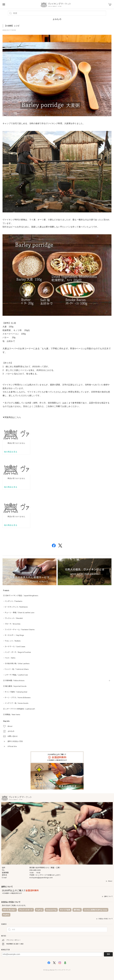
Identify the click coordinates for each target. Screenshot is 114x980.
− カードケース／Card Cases (14, 647)
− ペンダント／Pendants (13, 601)
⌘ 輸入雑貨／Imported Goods (15, 686)
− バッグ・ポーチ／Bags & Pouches (17, 652)
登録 (108, 954)
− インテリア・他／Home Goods (16, 703)
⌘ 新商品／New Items (12, 715)
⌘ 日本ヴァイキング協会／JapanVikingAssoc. (21, 596)
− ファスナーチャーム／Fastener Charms (19, 630)
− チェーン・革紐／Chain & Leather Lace (19, 613)
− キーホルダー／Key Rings (14, 635)
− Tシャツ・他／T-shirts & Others (16, 669)
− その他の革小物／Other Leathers (16, 664)
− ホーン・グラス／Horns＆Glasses (17, 698)
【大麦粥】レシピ (12, 26)
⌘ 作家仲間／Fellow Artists (14, 681)
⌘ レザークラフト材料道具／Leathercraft (19, 709)
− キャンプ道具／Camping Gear (15, 692)
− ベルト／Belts (9, 658)
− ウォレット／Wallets (12, 641)
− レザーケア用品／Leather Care (16, 675)
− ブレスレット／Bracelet (13, 618)
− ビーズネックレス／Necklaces (15, 607)
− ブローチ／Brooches (12, 624)
